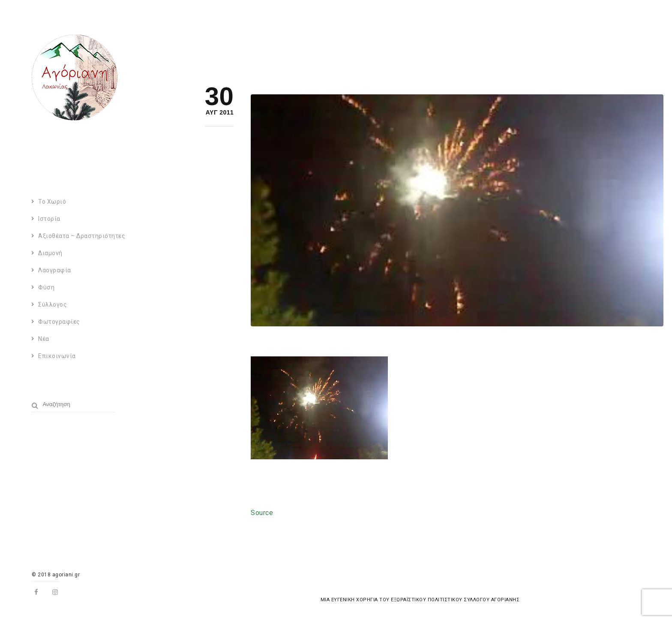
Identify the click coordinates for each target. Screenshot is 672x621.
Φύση (46, 287)
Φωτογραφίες (59, 322)
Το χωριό (52, 202)
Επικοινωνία (57, 356)
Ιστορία (49, 219)
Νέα (44, 339)
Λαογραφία (55, 270)
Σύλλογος (52, 304)
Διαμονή (50, 253)
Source (262, 513)
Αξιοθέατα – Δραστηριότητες (82, 236)
